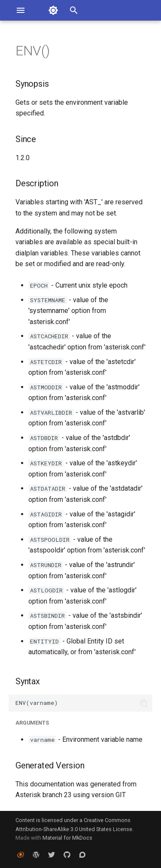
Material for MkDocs (67, 838)
